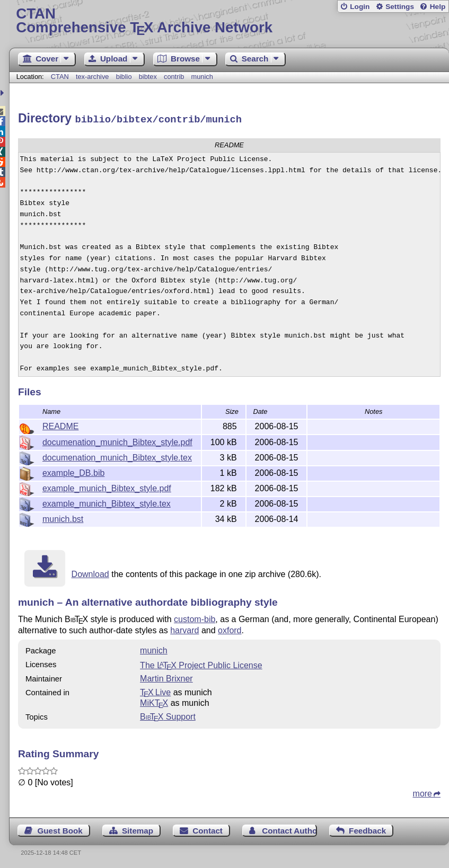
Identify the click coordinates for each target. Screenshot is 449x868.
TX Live (155, 691)
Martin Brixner (166, 677)
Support (168, 715)
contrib (174, 77)
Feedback (367, 829)
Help (438, 7)
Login (360, 7)
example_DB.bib (73, 471)
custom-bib (195, 618)
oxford (230, 629)
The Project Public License (201, 664)
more (422, 792)
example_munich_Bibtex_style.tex (107, 502)
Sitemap (138, 829)
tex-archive (93, 77)
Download (90, 573)
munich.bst (63, 517)
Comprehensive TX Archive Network (229, 21)
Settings (400, 7)
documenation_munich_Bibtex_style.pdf (117, 441)
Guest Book (60, 829)
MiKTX (154, 701)
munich (202, 77)
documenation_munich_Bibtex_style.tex (117, 456)
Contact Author (289, 829)
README (60, 425)
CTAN (60, 77)
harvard (184, 629)
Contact (208, 829)
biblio (124, 77)
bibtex (148, 77)
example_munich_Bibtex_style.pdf (107, 487)
